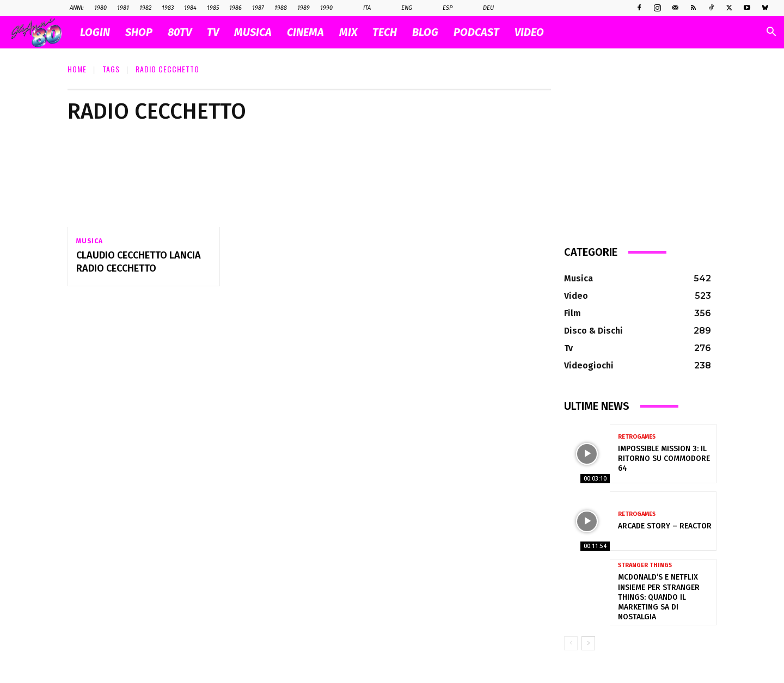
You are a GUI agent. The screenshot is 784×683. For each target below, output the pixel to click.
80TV (180, 32)
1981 (123, 8)
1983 (168, 8)
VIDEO (529, 32)
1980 (100, 8)
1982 (145, 8)
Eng (401, 8)
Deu (483, 8)
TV (213, 32)
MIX (348, 32)
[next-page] (588, 643)
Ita (361, 8)
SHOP (139, 32)
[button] (771, 33)
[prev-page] (571, 643)
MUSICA (253, 32)
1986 (235, 8)
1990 (326, 8)
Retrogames (637, 437)
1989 (304, 8)
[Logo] (42, 32)
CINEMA (305, 32)
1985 (213, 8)
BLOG (425, 32)
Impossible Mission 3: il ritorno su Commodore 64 (664, 459)
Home (77, 69)
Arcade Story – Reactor (665, 526)
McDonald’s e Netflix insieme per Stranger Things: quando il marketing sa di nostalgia (659, 597)
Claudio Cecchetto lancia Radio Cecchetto (139, 262)
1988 (281, 8)
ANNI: (77, 8)
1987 (258, 8)
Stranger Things (645, 565)
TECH (385, 32)
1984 (190, 8)
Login (95, 32)
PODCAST (476, 32)
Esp (442, 8)
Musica (90, 241)
